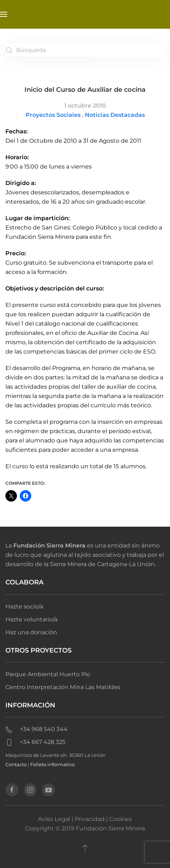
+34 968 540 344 (36, 729)
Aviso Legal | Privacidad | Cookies (85, 819)
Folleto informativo (52, 764)
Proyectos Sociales (53, 115)
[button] (4, 14)
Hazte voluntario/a (31, 619)
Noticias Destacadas (115, 115)
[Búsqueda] (49, 50)
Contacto (16, 764)
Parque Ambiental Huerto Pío (48, 674)
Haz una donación (31, 632)
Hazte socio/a (24, 606)
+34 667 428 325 (35, 742)
